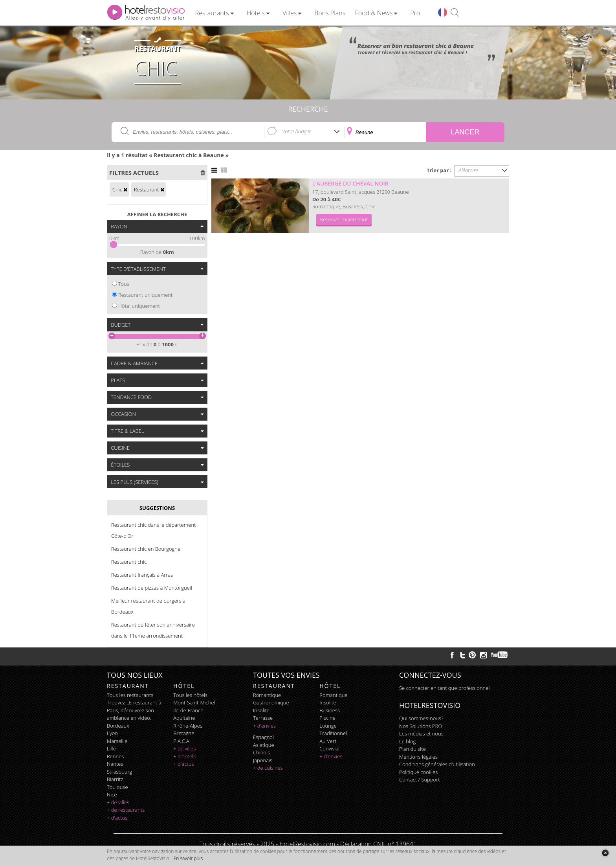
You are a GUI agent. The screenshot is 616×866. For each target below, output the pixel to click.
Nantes (115, 764)
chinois (261, 752)
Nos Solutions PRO (421, 726)
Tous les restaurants (130, 695)
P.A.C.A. (182, 741)
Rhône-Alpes (188, 726)
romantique (267, 695)
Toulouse (117, 787)
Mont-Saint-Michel (194, 702)
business (330, 710)
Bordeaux (118, 726)
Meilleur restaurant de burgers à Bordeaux (148, 606)
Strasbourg (119, 772)
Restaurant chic (129, 562)
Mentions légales (418, 757)
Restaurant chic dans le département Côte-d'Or (153, 530)
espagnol (263, 737)
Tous (124, 284)
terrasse (263, 718)
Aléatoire (469, 170)
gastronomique (271, 702)
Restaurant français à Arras (142, 575)
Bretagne (184, 733)
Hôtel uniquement (139, 306)
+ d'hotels (184, 756)
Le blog (407, 741)
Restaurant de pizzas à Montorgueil (152, 588)
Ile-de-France (188, 710)
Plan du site (412, 749)
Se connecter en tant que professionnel (444, 688)
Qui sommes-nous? (421, 718)
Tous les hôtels (190, 695)
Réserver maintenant (344, 219)
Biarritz (115, 779)
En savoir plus (188, 858)
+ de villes (118, 802)
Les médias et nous (421, 734)
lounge (328, 726)
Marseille (117, 741)
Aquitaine (184, 718)
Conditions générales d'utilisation (437, 764)
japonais (263, 760)
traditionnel (333, 733)
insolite (261, 710)
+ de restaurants (126, 810)
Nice (112, 794)
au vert (328, 741)
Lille (111, 748)
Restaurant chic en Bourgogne (146, 549)
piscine (327, 718)
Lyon (112, 733)
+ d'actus (117, 818)
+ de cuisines (268, 768)
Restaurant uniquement (146, 295)
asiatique (264, 745)
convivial (329, 748)
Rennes (115, 756)
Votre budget (296, 131)
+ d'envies (264, 726)
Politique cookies (418, 772)
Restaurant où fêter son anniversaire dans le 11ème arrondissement (153, 630)
